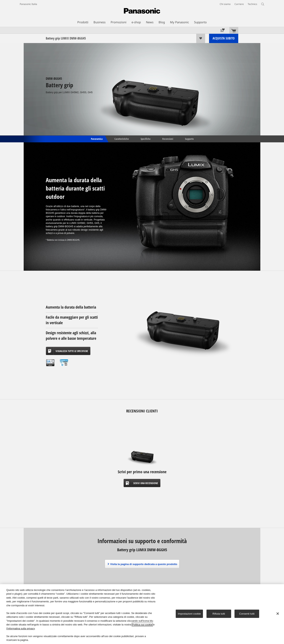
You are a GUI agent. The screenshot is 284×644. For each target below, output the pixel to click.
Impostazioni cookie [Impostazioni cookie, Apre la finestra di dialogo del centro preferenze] (189, 614)
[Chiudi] (278, 614)
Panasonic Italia (28, 4)
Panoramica (96, 139)
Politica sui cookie (142, 625)
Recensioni (168, 139)
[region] (142, 614)
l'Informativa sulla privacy (21, 629)
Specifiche (146, 139)
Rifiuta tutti (219, 614)
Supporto (189, 139)
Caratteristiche (122, 139)
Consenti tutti (247, 614)
